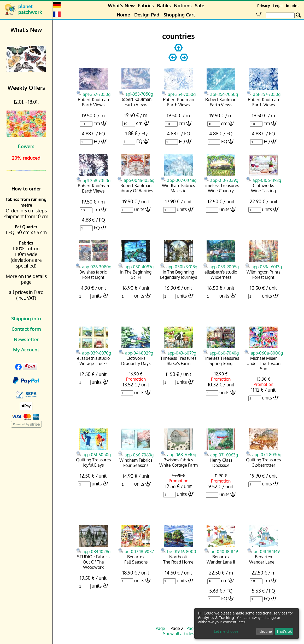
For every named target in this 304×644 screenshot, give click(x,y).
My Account (26, 350)
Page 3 (193, 628)
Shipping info (26, 318)
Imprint (292, 6)
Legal (278, 6)
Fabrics (146, 5)
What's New (121, 5)
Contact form (26, 329)
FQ (97, 141)
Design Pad (147, 15)
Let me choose (226, 631)
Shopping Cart (179, 15)
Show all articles (179, 634)
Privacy (264, 6)
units (139, 209)
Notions (183, 5)
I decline (265, 631)
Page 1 (162, 628)
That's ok (284, 631)
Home (123, 15)
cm (97, 123)
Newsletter (26, 339)
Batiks (164, 5)
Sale (200, 5)
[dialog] (247, 623)
